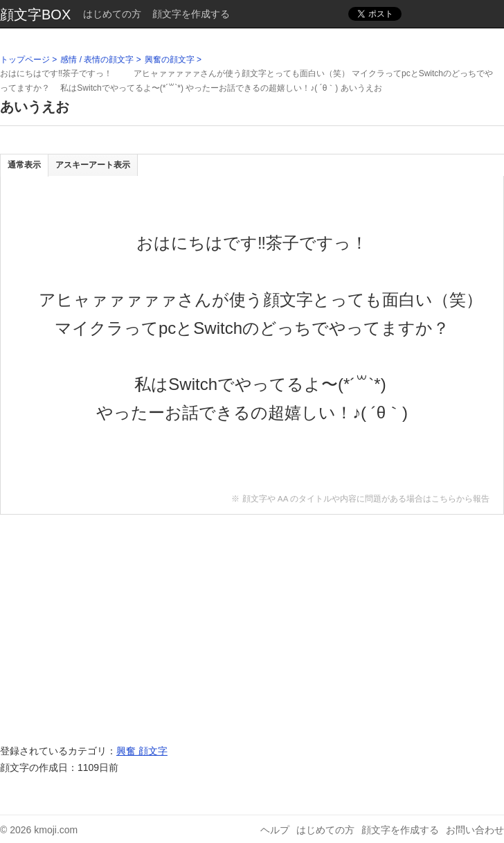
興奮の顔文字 (170, 60)
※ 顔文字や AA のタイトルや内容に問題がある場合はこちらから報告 (360, 498)
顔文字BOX (35, 15)
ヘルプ (275, 830)
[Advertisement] (252, 622)
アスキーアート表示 (93, 165)
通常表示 (24, 165)
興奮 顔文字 (142, 751)
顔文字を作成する (191, 14)
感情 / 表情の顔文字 (97, 60)
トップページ (25, 60)
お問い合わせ (475, 830)
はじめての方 (112, 14)
